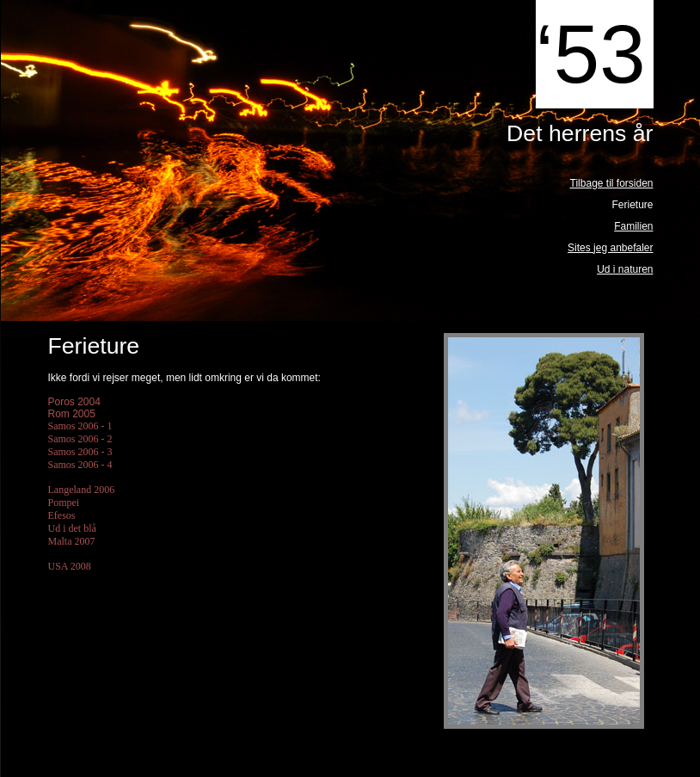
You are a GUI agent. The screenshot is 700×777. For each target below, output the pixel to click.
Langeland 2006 (82, 490)
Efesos (62, 515)
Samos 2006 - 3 (80, 452)
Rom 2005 (72, 414)
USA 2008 (70, 566)
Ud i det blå (72, 528)
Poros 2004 (74, 402)
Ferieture (632, 205)
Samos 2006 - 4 (80, 465)
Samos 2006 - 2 (80, 439)
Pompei (64, 503)
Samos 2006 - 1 (82, 426)
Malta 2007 (72, 541)
